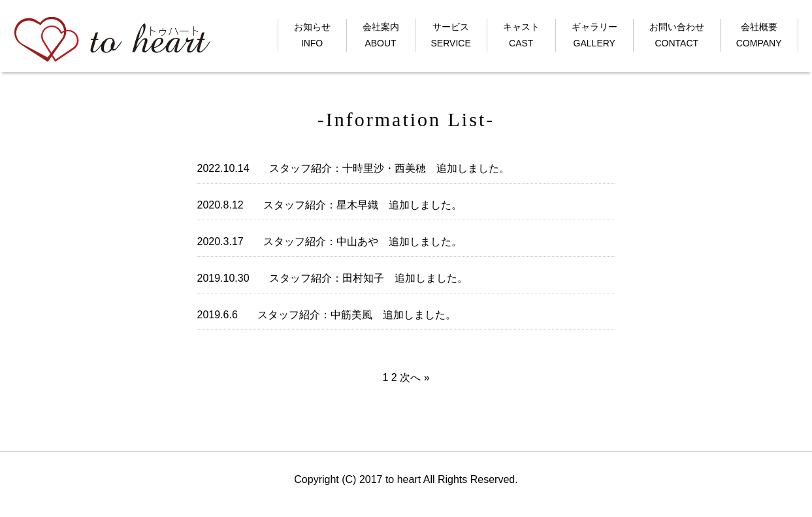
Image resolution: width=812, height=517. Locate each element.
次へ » (414, 377)
